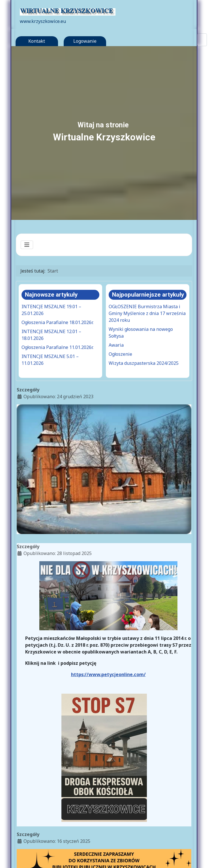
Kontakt (37, 41)
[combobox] (202, 40)
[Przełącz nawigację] (27, 245)
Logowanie (85, 41)
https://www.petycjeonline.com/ (108, 674)
